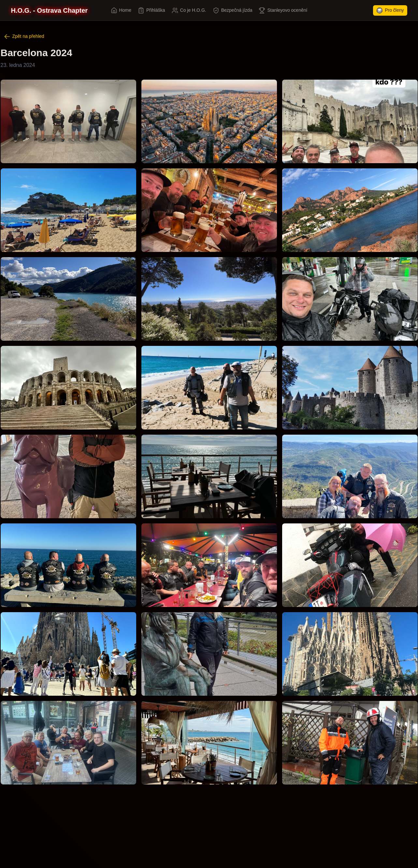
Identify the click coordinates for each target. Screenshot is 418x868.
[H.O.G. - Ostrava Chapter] (50, 10)
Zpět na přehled (24, 37)
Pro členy (390, 10)
